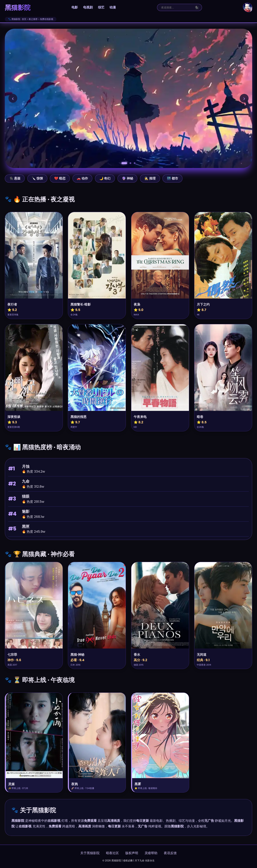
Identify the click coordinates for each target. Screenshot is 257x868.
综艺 (101, 7)
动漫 (113, 7)
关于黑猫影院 (90, 853)
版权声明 (132, 853)
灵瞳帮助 (151, 853)
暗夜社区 (112, 853)
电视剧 (88, 7)
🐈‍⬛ (197, 8)
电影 (75, 7)
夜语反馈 (170, 853)
